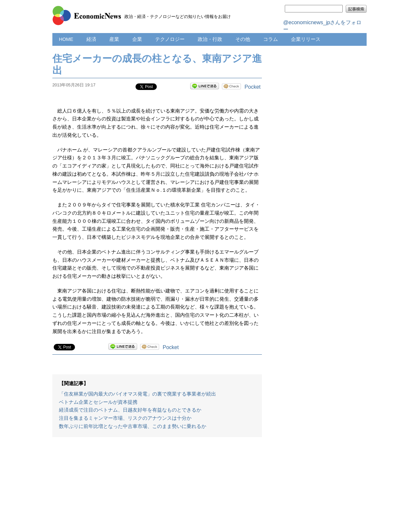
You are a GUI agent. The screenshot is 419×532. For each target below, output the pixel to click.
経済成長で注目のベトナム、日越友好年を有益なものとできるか (130, 410)
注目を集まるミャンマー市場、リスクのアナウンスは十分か (125, 418)
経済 (91, 39)
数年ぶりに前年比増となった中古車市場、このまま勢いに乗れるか (133, 426)
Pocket (253, 87)
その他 (243, 39)
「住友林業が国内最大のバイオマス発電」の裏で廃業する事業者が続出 (137, 394)
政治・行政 (210, 39)
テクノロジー (170, 39)
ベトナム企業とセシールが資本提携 (98, 402)
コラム (271, 39)
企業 (137, 39)
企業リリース (306, 39)
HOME (66, 39)
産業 (114, 39)
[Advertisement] (157, 488)
